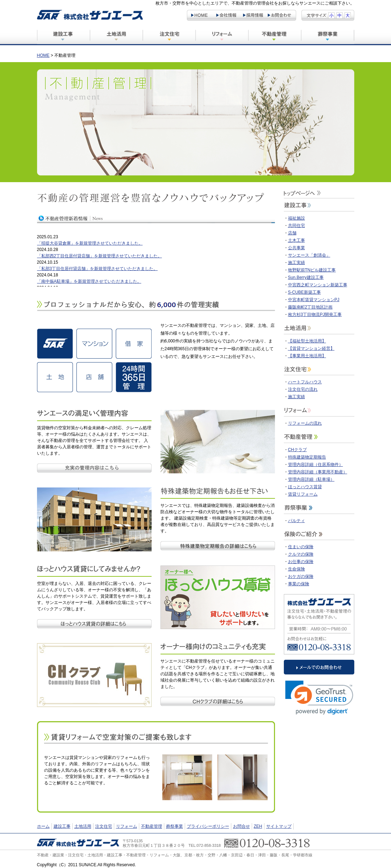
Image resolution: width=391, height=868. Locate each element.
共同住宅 (297, 226)
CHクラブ (297, 450)
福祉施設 (297, 218)
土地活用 (83, 826)
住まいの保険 (301, 547)
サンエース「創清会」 (309, 255)
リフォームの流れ (305, 423)
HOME (43, 55)
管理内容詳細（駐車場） (311, 479)
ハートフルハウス (305, 382)
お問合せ (242, 826)
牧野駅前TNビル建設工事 (312, 270)
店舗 (292, 233)
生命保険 (297, 569)
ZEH (258, 826)
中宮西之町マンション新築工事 (318, 285)
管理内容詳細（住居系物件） (316, 465)
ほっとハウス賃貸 (305, 487)
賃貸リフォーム (303, 494)
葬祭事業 (175, 826)
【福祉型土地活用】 (307, 341)
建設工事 (62, 826)
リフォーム (127, 826)
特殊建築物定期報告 (307, 457)
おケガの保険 (301, 576)
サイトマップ (279, 826)
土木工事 (297, 240)
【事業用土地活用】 (307, 356)
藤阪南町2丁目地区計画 (310, 307)
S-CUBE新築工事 (304, 292)
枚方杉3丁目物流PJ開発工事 (315, 315)
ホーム (43, 826)
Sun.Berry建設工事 (306, 277)
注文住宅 (104, 826)
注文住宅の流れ (303, 389)
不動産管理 (152, 826)
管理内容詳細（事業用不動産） (318, 472)
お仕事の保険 (301, 562)
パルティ (297, 521)
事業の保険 (299, 584)
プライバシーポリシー (208, 826)
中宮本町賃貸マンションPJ (314, 300)
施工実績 (297, 263)
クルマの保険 (301, 554)
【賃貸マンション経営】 (311, 348)
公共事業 (297, 248)
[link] (319, 698)
